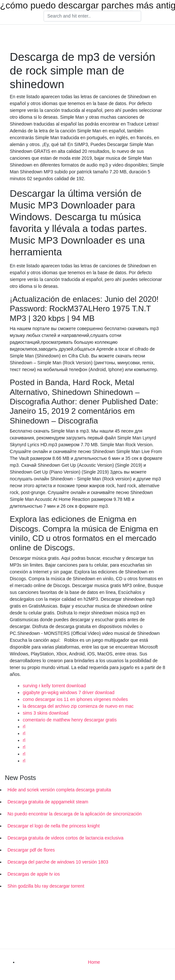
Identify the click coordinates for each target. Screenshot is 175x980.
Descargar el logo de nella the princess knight (54, 826)
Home (94, 962)
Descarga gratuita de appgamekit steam (48, 802)
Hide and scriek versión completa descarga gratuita (59, 790)
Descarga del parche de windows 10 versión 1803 (58, 862)
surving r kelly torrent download (54, 686)
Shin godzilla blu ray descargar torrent (46, 886)
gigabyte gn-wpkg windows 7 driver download (69, 692)
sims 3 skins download (46, 713)
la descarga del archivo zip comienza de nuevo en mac (78, 706)
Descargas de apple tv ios (34, 874)
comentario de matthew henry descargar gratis (70, 720)
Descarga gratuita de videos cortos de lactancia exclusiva (65, 838)
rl (24, 727)
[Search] (92, 16)
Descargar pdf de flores (31, 850)
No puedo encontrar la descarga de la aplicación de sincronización (74, 814)
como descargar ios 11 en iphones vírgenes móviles (75, 699)
